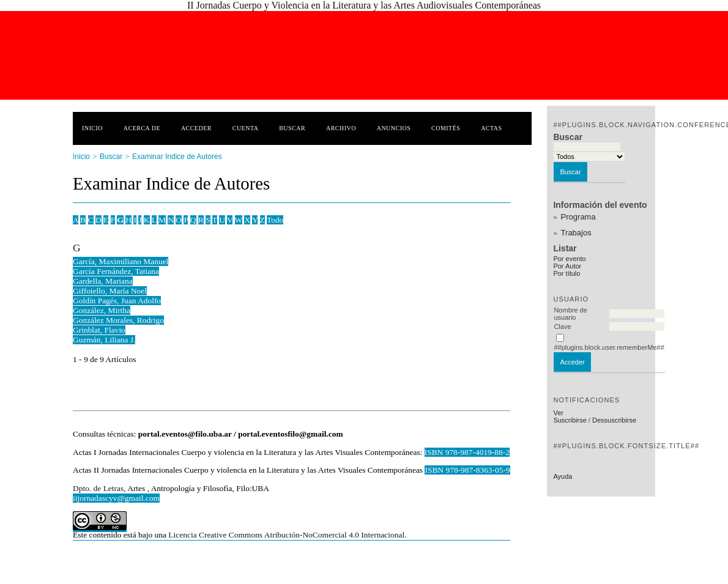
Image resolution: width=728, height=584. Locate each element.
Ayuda (563, 476)
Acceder (196, 128)
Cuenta (246, 128)
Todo (275, 220)
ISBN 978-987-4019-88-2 (467, 452)
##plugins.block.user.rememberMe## (609, 347)
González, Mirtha (102, 310)
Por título (566, 273)
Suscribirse (570, 420)
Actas (491, 128)
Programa (578, 217)
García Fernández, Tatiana (116, 271)
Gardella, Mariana (103, 281)
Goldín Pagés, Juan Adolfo (117, 301)
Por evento (569, 259)
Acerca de (142, 128)
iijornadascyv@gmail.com (116, 498)
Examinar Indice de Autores (177, 157)
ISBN (435, 470)
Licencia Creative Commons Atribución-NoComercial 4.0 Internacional (286, 535)
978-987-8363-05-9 (477, 470)
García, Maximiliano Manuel (121, 261)
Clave (562, 327)
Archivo (341, 128)
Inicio (92, 128)
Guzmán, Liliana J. (104, 340)
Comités (446, 128)
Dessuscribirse (614, 420)
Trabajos (576, 233)
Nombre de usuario (570, 314)
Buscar (292, 128)
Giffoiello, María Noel (110, 291)
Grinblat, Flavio (99, 330)
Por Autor (567, 266)
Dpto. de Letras (98, 488)
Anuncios (394, 128)
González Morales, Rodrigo (118, 320)
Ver (558, 413)
